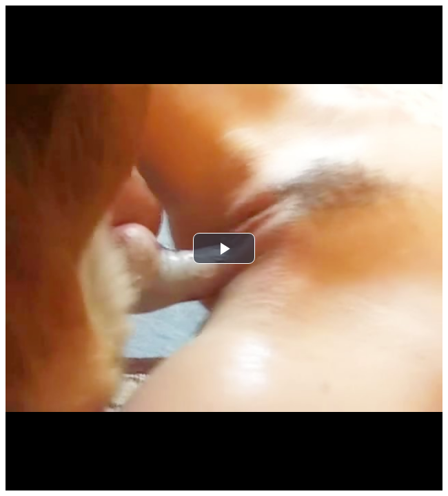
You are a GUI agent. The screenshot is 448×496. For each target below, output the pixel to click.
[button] (224, 248)
